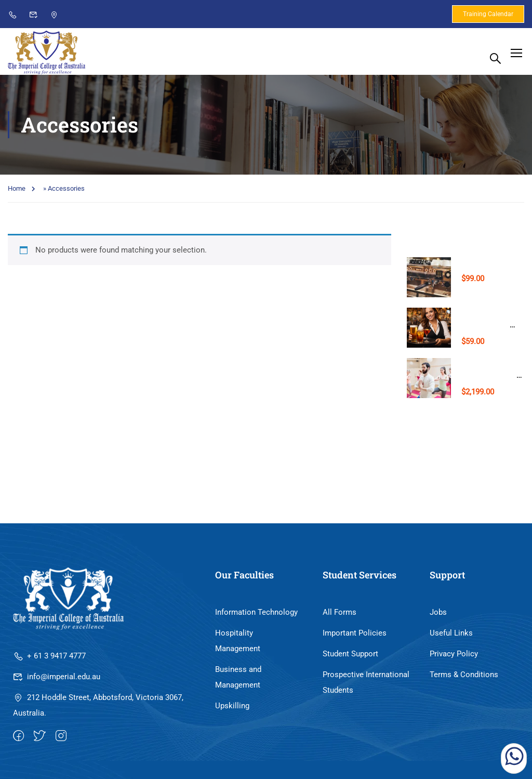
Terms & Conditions (464, 678)
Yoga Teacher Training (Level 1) (490, 378)
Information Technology (256, 615)
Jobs (438, 615)
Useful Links (451, 636)
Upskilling (232, 709)
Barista (474, 265)
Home (17, 192)
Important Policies (355, 636)
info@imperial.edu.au (57, 680)
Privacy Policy (454, 657)
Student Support (350, 657)
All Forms (340, 615)
